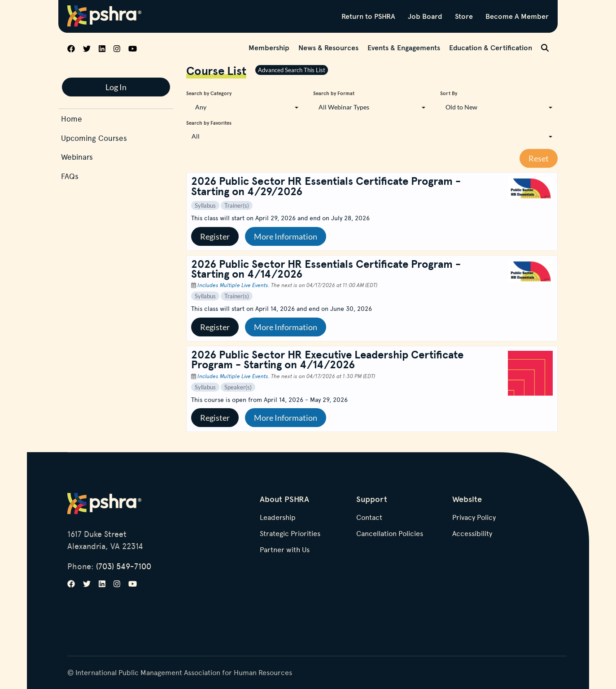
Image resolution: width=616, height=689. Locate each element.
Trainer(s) (237, 205)
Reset (539, 158)
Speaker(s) (238, 387)
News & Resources (328, 48)
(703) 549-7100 (124, 566)
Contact (369, 518)
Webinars (77, 157)
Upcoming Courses (94, 138)
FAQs (70, 176)
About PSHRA (284, 499)
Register (215, 236)
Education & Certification (491, 48)
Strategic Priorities (290, 534)
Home (72, 119)
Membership (269, 48)
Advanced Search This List (292, 70)
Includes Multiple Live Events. (234, 285)
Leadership (278, 518)
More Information (286, 236)
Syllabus (205, 205)
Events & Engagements (404, 48)
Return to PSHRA (368, 16)
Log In (116, 87)
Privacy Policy (474, 518)
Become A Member (517, 16)
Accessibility (472, 534)
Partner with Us (285, 550)
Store (464, 16)
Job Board (425, 16)
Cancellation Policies (390, 534)
